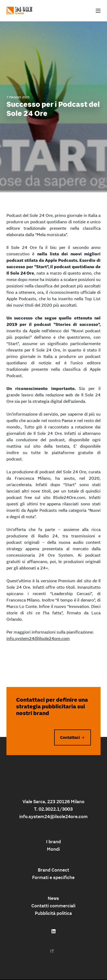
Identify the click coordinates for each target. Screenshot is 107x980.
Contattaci (70, 737)
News (53, 898)
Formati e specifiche (53, 877)
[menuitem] (52, 951)
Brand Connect (53, 870)
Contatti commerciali (53, 906)
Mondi (53, 849)
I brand (53, 842)
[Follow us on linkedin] (53, 931)
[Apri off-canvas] (98, 11)
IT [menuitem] (52, 951)
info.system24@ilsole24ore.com (38, 638)
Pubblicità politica (53, 913)
